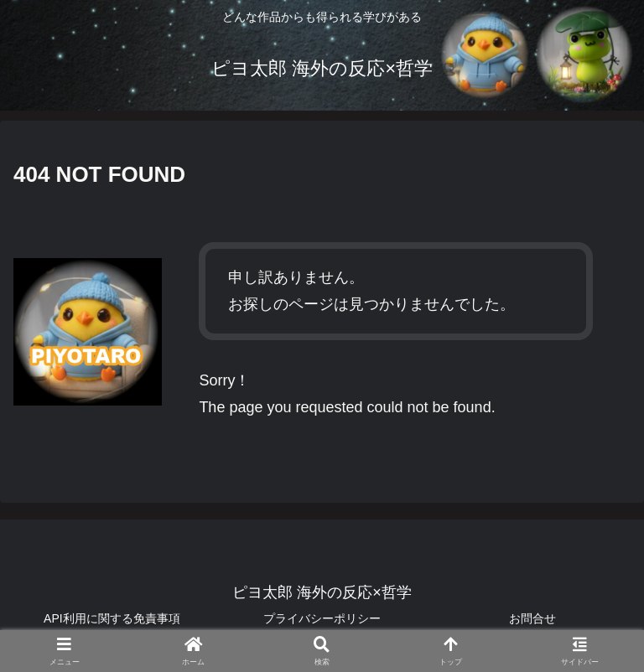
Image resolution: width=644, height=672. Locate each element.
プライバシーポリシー (322, 618)
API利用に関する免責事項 (112, 618)
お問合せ (532, 618)
